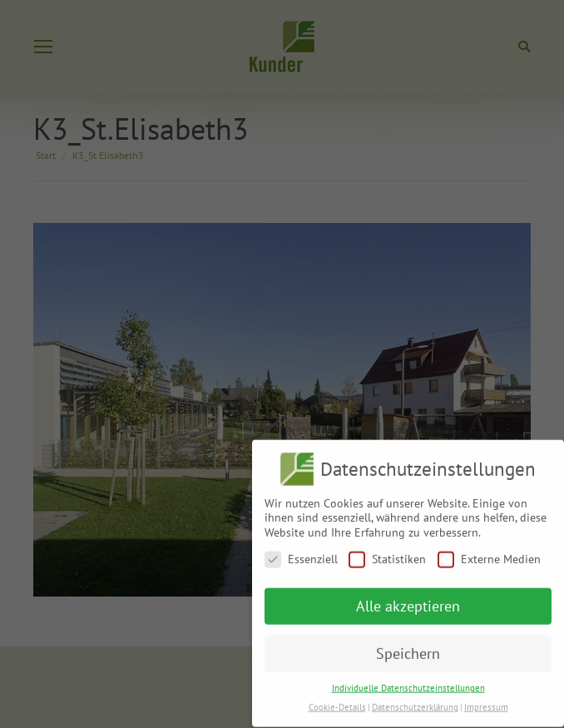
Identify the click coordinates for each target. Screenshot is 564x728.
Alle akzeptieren (408, 600)
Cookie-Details (337, 701)
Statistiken (387, 553)
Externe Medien (489, 553)
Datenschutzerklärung (415, 701)
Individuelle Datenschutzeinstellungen (408, 681)
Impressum (486, 701)
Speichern (408, 648)
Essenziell (301, 553)
